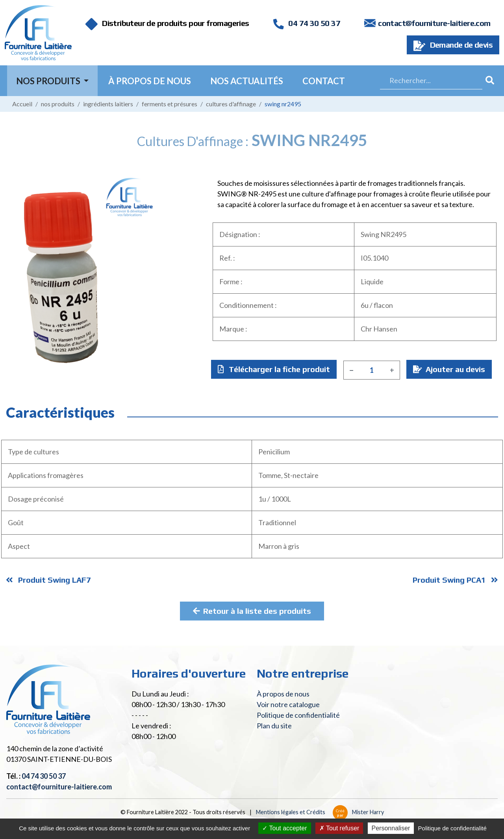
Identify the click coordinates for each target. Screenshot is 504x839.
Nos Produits (49, 81)
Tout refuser (339, 828)
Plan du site (274, 726)
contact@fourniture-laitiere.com (434, 23)
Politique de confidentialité (298, 715)
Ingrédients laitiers (108, 104)
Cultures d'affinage (231, 104)
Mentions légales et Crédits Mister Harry (320, 812)
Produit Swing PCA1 (455, 580)
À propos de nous (150, 81)
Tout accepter (284, 828)
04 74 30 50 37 (307, 23)
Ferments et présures (170, 104)
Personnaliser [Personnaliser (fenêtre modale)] (391, 828)
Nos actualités (247, 81)
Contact (324, 81)
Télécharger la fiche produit (274, 369)
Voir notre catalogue (288, 704)
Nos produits (58, 104)
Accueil (22, 104)
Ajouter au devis (449, 369)
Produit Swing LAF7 (48, 580)
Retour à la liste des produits (252, 611)
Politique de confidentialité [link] (452, 828)
